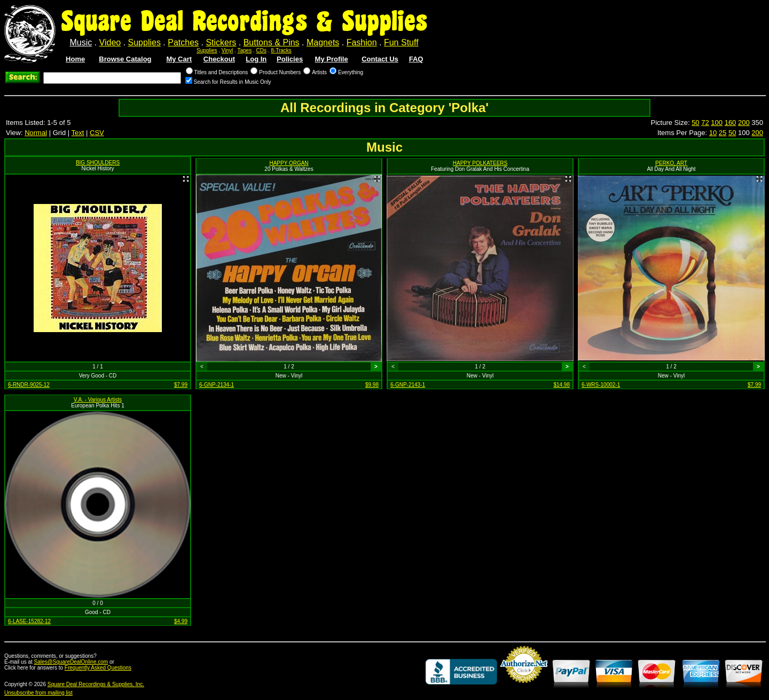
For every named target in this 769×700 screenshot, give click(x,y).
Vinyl (227, 50)
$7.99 (181, 385)
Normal (36, 133)
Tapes (245, 50)
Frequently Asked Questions (98, 668)
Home (75, 59)
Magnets (323, 42)
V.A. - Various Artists (98, 400)
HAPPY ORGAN (289, 163)
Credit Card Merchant (524, 687)
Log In (256, 59)
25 (723, 133)
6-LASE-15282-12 (29, 621)
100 (717, 123)
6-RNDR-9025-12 (29, 385)
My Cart (179, 59)
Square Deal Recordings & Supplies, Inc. (96, 684)
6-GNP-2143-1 (408, 385)
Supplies (144, 42)
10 (713, 133)
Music (81, 42)
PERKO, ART (671, 163)
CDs (261, 50)
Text (78, 133)
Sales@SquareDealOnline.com (71, 662)
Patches (183, 42)
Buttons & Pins (272, 42)
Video (110, 42)
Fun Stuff (401, 42)
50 (695, 123)
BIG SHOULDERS (98, 163)
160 (731, 123)
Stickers (221, 42)
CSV (97, 133)
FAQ (416, 59)
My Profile (332, 59)
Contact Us (380, 59)
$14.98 (562, 385)
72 (705, 123)
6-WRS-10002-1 (601, 385)
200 (744, 123)
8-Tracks (281, 50)
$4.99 (181, 621)
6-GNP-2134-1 (217, 385)
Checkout (219, 59)
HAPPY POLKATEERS (480, 163)
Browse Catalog (125, 59)
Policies (290, 59)
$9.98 (372, 385)
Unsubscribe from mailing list (38, 693)
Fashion (362, 42)
